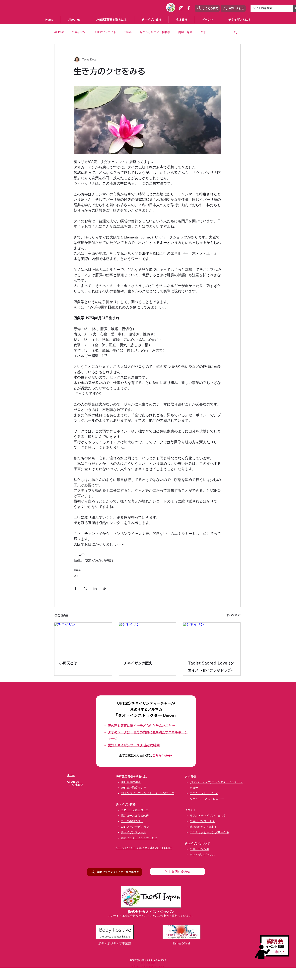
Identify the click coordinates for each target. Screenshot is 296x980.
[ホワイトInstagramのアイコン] (181, 8)
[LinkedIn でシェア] (95, 588)
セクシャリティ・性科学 (155, 32)
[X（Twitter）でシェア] (85, 588)
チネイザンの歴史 (138, 663)
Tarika (128, 32)
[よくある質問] (207, 8)
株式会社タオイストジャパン (143, 916)
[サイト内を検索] (269, 8)
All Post (59, 32)
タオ (203, 32)
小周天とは (68, 663)
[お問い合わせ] (233, 8)
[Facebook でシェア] (75, 588)
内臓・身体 (185, 32)
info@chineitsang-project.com (148, 966)
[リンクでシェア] (105, 588)
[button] (208, 20)
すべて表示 (234, 615)
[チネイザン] (83, 639)
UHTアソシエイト (105, 32)
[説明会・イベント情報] (272, 947)
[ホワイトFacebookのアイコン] (189, 8)
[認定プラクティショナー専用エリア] (114, 872)
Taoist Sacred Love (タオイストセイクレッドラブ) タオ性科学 (211, 668)
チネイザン (79, 32)
